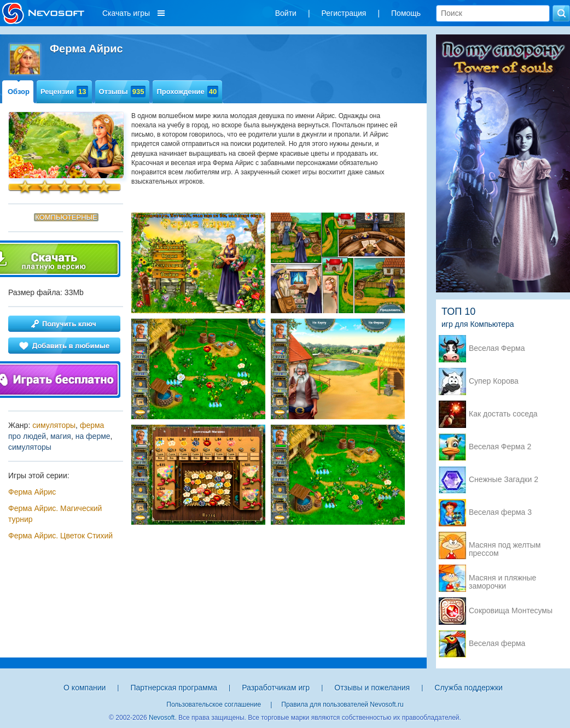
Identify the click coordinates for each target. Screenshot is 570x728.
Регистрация (344, 13)
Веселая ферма (497, 644)
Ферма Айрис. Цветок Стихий (60, 536)
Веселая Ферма (497, 348)
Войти (286, 13)
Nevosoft (162, 718)
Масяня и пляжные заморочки (502, 579)
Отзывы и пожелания (372, 688)
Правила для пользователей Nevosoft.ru (342, 704)
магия (61, 436)
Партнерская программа (174, 688)
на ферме (93, 436)
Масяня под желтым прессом (505, 546)
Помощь (406, 13)
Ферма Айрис (32, 492)
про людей (27, 436)
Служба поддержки (469, 688)
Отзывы (123, 92)
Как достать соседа (503, 414)
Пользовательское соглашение (214, 704)
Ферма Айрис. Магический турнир (55, 514)
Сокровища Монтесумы (511, 611)
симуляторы (54, 425)
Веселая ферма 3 (500, 512)
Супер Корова (494, 381)
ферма (92, 425)
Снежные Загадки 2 (504, 480)
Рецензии (64, 92)
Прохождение (187, 92)
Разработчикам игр (276, 688)
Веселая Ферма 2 (500, 447)
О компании (85, 688)
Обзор (19, 92)
